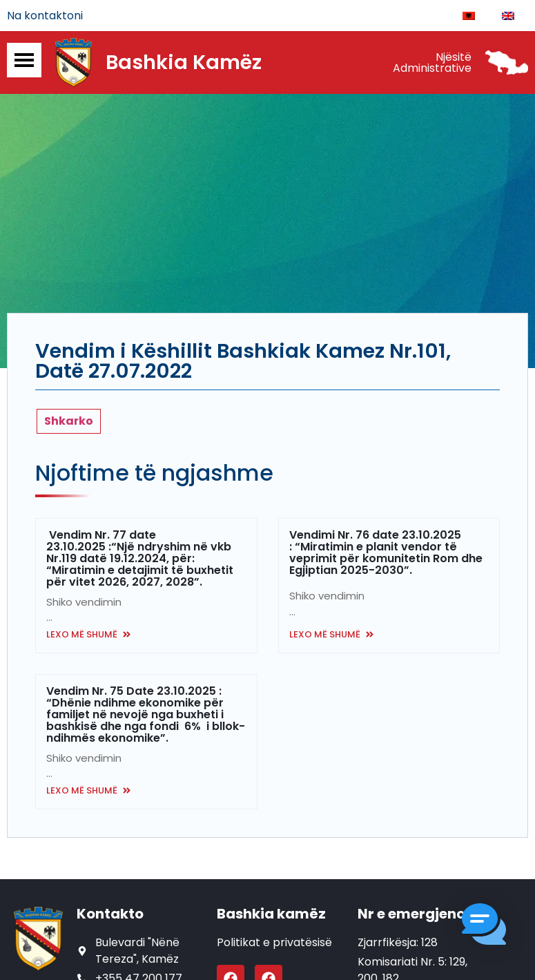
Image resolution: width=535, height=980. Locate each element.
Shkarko (69, 422)
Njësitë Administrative (432, 64)
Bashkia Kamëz (184, 64)
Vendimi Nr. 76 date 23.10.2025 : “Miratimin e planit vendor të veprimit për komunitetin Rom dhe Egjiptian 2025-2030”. (386, 554)
